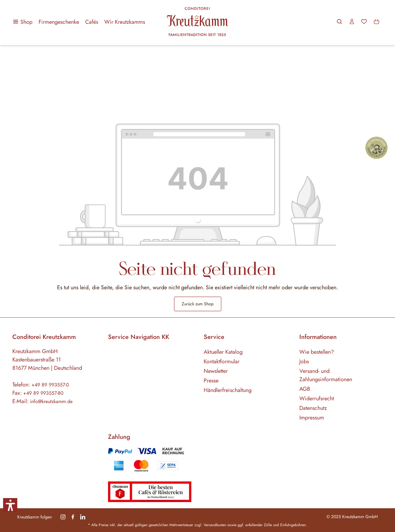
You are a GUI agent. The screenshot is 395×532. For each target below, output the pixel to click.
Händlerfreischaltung (228, 390)
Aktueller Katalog (223, 352)
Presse (211, 381)
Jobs (304, 361)
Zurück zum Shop (198, 304)
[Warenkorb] (376, 22)
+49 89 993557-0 (50, 385)
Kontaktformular (222, 361)
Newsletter (216, 371)
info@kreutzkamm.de (51, 401)
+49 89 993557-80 (43, 393)
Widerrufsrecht (317, 398)
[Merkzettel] (364, 22)
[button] (10, 505)
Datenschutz (313, 408)
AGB (305, 389)
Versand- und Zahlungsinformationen (326, 375)
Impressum (312, 418)
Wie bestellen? (317, 352)
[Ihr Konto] (352, 22)
